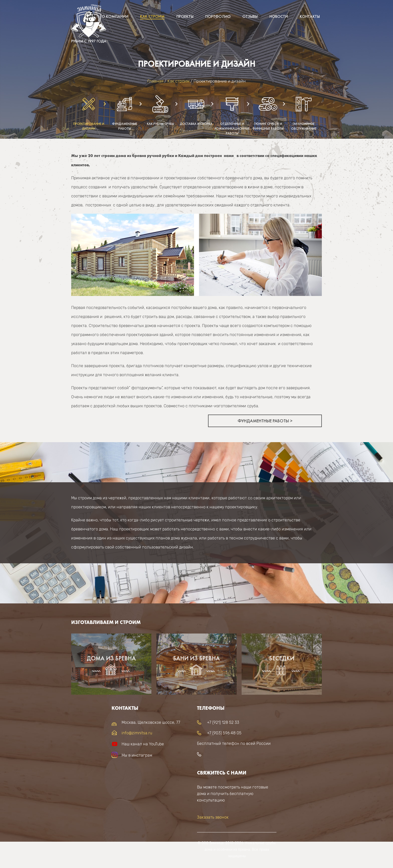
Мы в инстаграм (137, 755)
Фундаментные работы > (265, 421)
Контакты (310, 16)
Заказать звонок (213, 817)
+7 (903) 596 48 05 (224, 733)
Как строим (152, 16)
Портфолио (218, 16)
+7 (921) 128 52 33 (223, 722)
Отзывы (250, 16)
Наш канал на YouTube (143, 744)
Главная (155, 81)
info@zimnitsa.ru (137, 733)
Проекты (185, 16)
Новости (279, 16)
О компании (115, 16)
